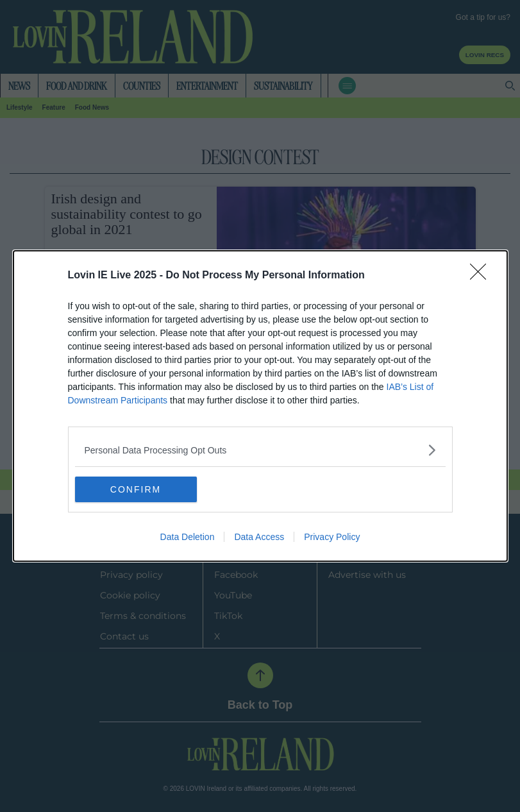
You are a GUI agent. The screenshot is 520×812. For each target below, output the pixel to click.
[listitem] (260, 450)
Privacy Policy (332, 537)
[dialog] (260, 406)
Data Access (259, 537)
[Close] (482, 276)
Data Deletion (188, 537)
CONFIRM (136, 489)
